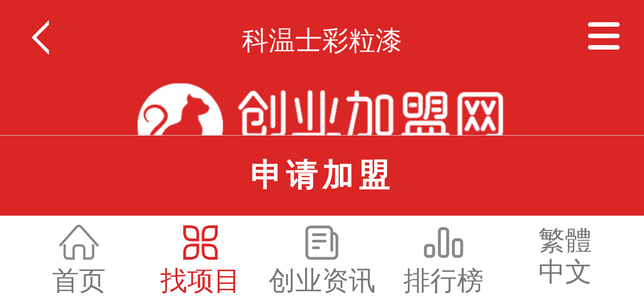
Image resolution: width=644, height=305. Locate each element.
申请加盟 (322, 175)
